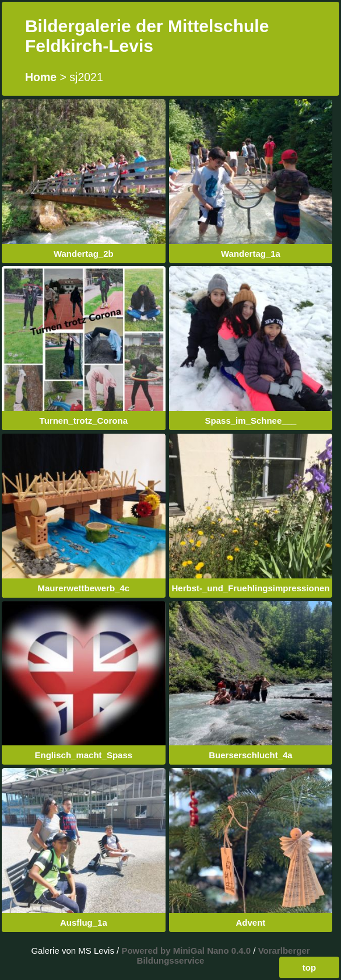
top (309, 967)
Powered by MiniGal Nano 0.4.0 (187, 951)
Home (41, 77)
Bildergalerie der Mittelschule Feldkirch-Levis (147, 36)
